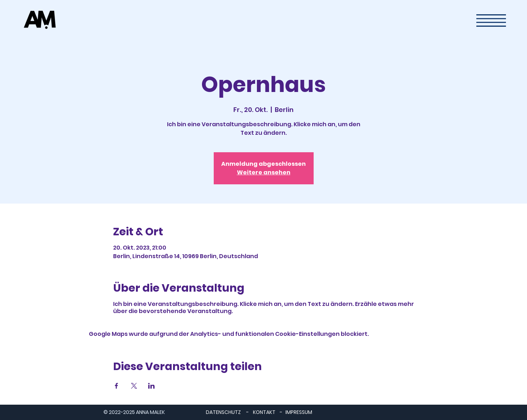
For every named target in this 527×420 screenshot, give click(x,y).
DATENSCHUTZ (223, 412)
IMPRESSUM (299, 412)
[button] (491, 21)
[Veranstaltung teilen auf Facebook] (116, 386)
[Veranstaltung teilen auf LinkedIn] (151, 386)
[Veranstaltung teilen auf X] (134, 386)
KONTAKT (264, 412)
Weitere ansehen (264, 172)
